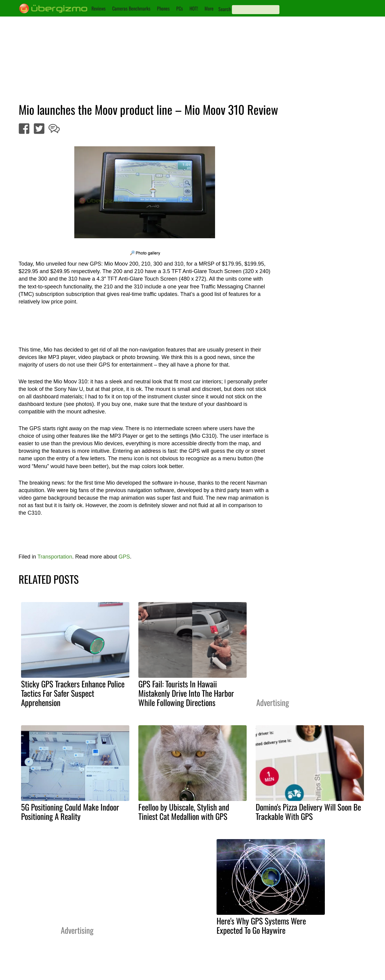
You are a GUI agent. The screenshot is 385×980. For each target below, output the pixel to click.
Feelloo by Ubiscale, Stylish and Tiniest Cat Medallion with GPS (184, 812)
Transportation (55, 557)
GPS (124, 557)
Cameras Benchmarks (131, 8)
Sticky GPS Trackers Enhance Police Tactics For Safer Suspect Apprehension (73, 693)
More (209, 8)
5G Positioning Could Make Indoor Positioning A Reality (70, 812)
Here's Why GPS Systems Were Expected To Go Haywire (261, 925)
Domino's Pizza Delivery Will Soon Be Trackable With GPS (308, 812)
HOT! (194, 8)
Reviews (99, 8)
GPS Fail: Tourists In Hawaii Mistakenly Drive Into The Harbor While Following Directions (186, 693)
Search (225, 9)
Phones (163, 8)
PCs (180, 8)
